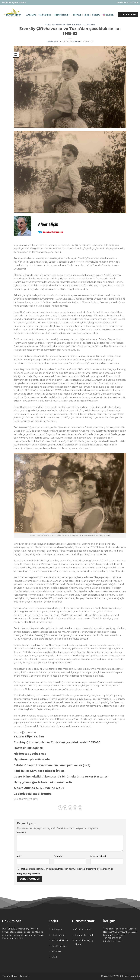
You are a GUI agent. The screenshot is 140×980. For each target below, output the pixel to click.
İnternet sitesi (98, 856)
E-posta (59, 856)
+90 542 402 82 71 (112, 938)
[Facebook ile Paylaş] (60, 808)
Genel (48, 25)
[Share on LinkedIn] (80, 808)
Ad (19, 856)
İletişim (96, 15)
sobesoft (77, 42)
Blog (87, 15)
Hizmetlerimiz (62, 15)
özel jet (71, 25)
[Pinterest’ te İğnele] (75, 808)
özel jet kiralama (86, 25)
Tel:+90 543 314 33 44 (127, 2)
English (108, 15)
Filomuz (77, 15)
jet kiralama (59, 25)
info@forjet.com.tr (112, 941)
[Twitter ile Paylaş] (65, 808)
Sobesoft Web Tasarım (16, 976)
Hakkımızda (45, 15)
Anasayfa (31, 15)
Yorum (21, 833)
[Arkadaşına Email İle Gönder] (70, 808)
